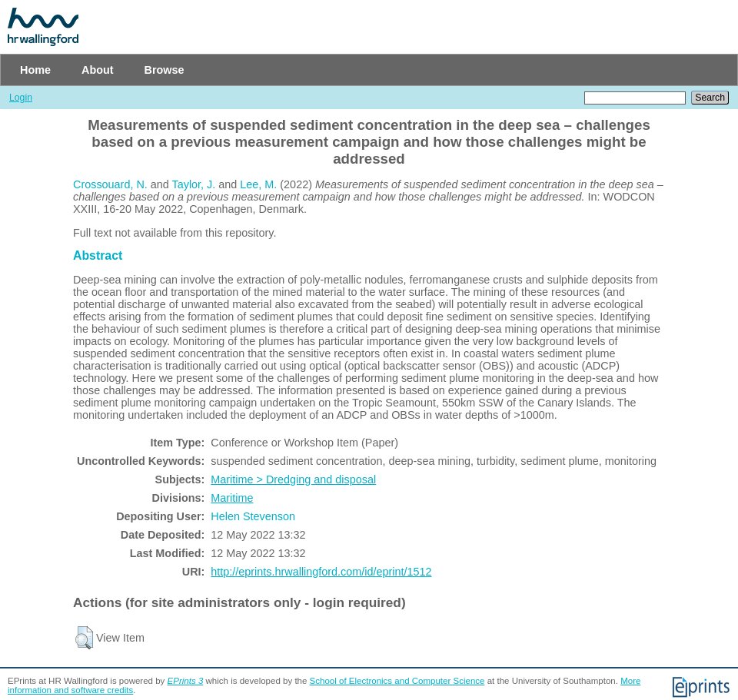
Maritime (232, 498)
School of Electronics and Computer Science (397, 681)
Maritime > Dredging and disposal (293, 479)
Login (21, 98)
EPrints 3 (186, 681)
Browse (165, 70)
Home (35, 70)
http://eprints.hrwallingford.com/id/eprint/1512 (321, 572)
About (98, 70)
